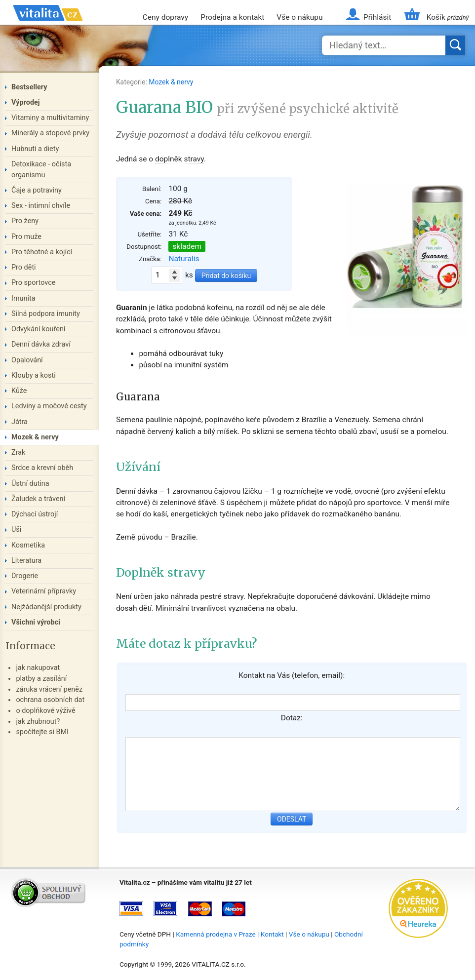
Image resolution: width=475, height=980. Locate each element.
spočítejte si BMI (42, 732)
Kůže (19, 391)
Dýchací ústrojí (35, 514)
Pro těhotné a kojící (42, 252)
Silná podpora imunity (46, 314)
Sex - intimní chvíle (41, 206)
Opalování (27, 360)
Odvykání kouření (38, 329)
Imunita (23, 298)
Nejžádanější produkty (46, 607)
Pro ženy (25, 221)
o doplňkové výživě (45, 711)
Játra (20, 422)
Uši (16, 529)
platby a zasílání (41, 679)
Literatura (26, 561)
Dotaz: (292, 718)
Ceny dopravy (165, 17)
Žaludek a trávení (38, 499)
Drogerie (25, 576)
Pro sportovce (33, 283)
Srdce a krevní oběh (42, 468)
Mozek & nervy (171, 82)
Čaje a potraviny (37, 190)
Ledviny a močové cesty (49, 406)
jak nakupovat (38, 668)
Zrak (18, 452)
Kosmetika (28, 545)
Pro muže (26, 237)
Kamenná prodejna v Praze (216, 934)
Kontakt (272, 934)
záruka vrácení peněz (49, 689)
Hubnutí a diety (35, 149)
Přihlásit (377, 17)
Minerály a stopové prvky (50, 133)
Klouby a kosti (34, 375)
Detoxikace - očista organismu (41, 170)
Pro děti (24, 267)
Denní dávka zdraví (41, 344)
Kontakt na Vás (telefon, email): (292, 675)
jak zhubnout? (38, 722)
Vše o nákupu (299, 17)
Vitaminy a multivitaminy (50, 118)
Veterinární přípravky (44, 591)
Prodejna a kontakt (232, 17)
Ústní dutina (30, 484)
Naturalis (184, 259)
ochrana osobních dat (50, 700)
